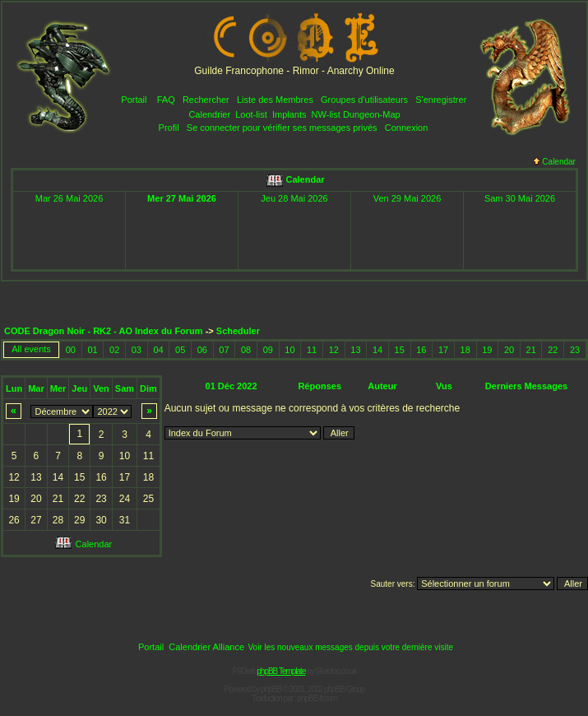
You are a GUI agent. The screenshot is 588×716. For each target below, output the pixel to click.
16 (421, 350)
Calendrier (209, 114)
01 (92, 350)
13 (355, 350)
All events (31, 349)
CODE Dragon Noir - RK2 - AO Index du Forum (104, 331)
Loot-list (251, 114)
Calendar (554, 162)
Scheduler (238, 331)
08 (246, 350)
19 (487, 350)
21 (531, 350)
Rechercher (206, 100)
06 (202, 350)
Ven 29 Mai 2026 (407, 198)
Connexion (407, 128)
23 (575, 350)
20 (509, 350)
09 (268, 350)
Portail (134, 100)
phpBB (271, 689)
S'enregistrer (441, 100)
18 (465, 350)
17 (443, 350)
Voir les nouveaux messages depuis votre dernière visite (350, 647)
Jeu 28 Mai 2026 (294, 198)
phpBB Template (281, 671)
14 (377, 350)
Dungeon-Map (372, 114)
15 (400, 350)
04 (158, 350)
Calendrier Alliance (206, 647)
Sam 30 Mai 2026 (520, 198)
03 (137, 350)
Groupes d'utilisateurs (364, 100)
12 (334, 350)
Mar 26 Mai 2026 (69, 198)
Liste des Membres (275, 100)
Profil (169, 128)
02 (114, 350)
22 (553, 350)
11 (312, 350)
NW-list (326, 114)
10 (289, 350)
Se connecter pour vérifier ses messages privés (282, 128)
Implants (289, 114)
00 (71, 350)
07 (224, 350)
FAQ (166, 100)
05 (180, 350)
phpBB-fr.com (317, 698)
